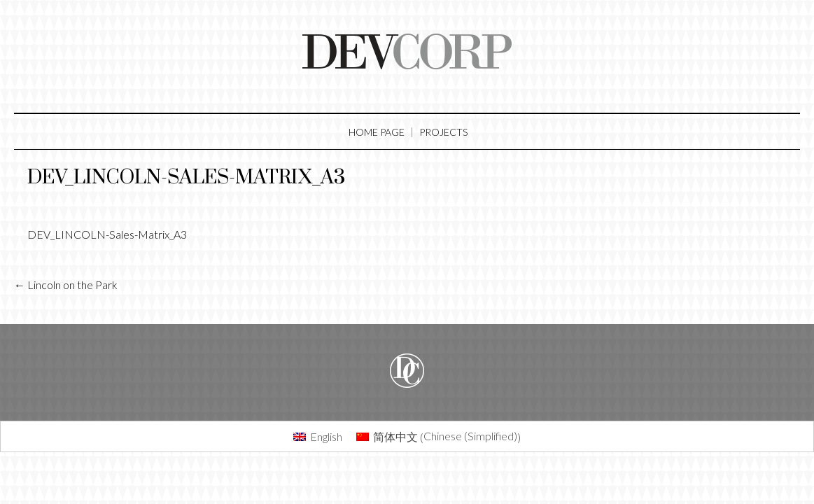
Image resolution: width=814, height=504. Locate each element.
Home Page (377, 132)
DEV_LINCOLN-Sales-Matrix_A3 (186, 177)
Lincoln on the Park (66, 285)
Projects (443, 132)
